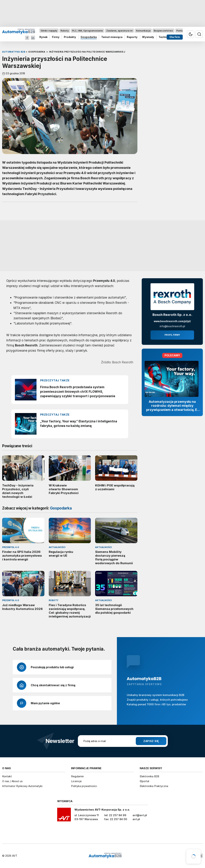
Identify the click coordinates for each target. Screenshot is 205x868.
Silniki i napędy (49, 31)
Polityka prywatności (84, 786)
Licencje (76, 781)
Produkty (70, 37)
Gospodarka (89, 37)
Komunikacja (143, 31)
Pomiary (181, 31)
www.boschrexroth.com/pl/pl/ (172, 321)
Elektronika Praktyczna (154, 786)
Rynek (43, 37)
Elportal (144, 781)
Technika (165, 37)
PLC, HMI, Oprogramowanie (87, 31)
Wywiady (148, 37)
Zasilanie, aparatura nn (119, 31)
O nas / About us (12, 781)
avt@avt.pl (140, 815)
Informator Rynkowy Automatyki (22, 786)
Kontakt (7, 776)
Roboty (65, 31)
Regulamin (77, 776)
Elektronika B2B (149, 776)
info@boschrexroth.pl (172, 326)
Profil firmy (172, 335)
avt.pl (136, 819)
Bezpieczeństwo (163, 31)
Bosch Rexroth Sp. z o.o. (172, 315)
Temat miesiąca (112, 37)
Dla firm (175, 37)
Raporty (132, 37)
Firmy (56, 37)
